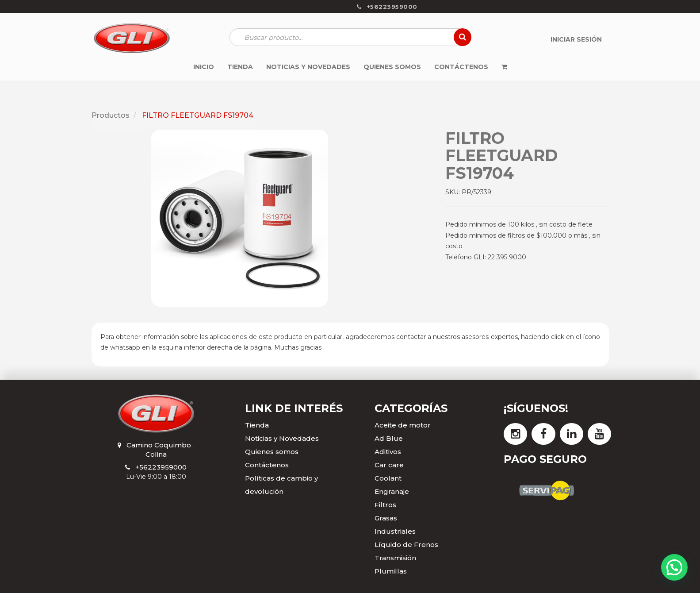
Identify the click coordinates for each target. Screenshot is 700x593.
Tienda (257, 425)
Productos (111, 115)
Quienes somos (272, 452)
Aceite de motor (403, 425)
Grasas (386, 518)
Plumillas (391, 571)
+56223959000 (161, 467)
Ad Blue (389, 438)
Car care (389, 465)
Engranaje (392, 491)
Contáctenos (267, 465)
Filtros (385, 505)
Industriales (395, 531)
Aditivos (388, 452)
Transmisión (395, 558)
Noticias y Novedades (282, 438)
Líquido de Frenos (406, 545)
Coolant (388, 478)
